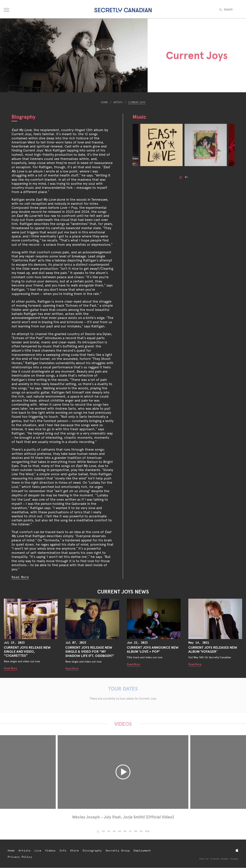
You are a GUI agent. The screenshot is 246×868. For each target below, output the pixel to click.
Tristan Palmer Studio (224, 859)
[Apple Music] (237, 850)
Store (74, 851)
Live (38, 851)
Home (104, 102)
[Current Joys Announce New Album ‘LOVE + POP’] (154, 619)
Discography (92, 851)
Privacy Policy (20, 857)
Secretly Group (118, 851)
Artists (118, 102)
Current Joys (137, 102)
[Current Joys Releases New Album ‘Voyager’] (215, 619)
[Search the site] (233, 9)
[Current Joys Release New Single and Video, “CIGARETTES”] (31, 619)
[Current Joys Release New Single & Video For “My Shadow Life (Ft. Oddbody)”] (92, 619)
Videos (50, 851)
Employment (142, 851)
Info (63, 851)
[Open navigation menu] (7, 9)
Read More (20, 577)
